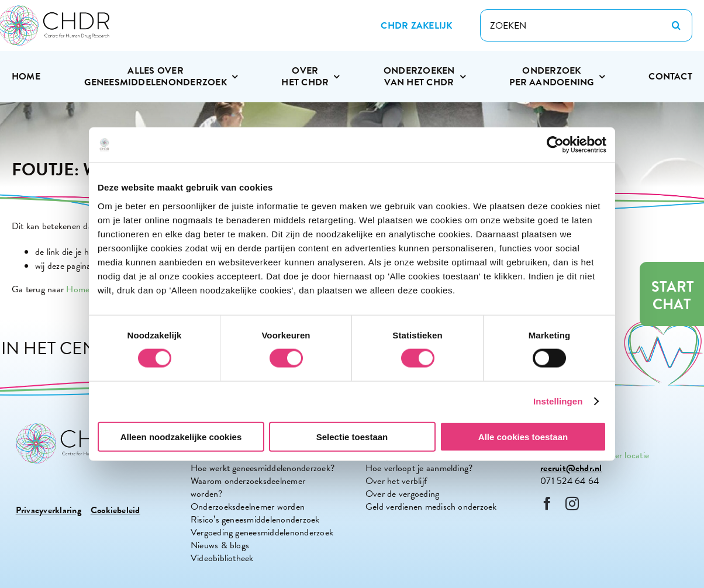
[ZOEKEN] (586, 25)
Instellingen (558, 401)
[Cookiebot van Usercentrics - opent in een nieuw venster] (555, 145)
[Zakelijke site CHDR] (416, 26)
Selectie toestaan (352, 436)
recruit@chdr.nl (571, 468)
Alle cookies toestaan (523, 436)
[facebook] (547, 504)
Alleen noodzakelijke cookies (181, 436)
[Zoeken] (676, 25)
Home (78, 289)
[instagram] (572, 504)
